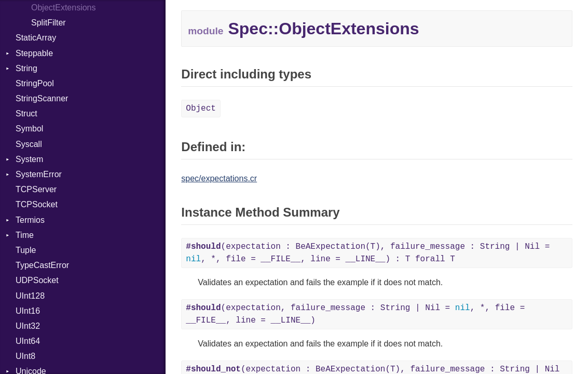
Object (201, 109)
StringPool (35, 83)
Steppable (34, 53)
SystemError (39, 174)
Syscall (29, 144)
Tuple (26, 250)
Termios (30, 220)
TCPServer (36, 189)
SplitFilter (49, 23)
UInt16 (28, 311)
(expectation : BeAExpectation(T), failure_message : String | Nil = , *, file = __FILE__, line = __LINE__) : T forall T (368, 253)
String (26, 68)
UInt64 (28, 341)
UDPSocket (37, 280)
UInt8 (25, 356)
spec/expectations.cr (219, 178)
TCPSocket (37, 204)
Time (25, 235)
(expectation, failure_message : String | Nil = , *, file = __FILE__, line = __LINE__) (355, 314)
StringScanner (42, 98)
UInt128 (30, 296)
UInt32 (28, 326)
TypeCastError (42, 265)
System (29, 159)
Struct (26, 113)
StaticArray (36, 38)
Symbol (29, 129)
